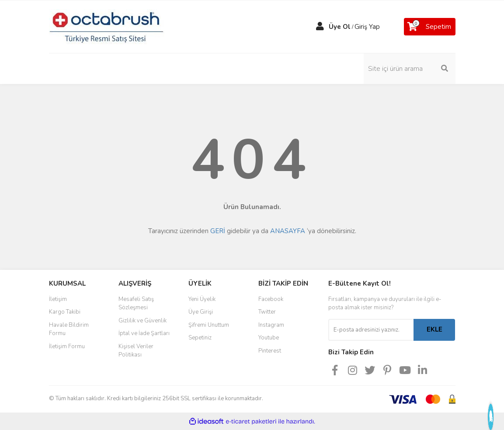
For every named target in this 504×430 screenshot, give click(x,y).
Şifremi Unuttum (209, 325)
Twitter (267, 312)
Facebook (271, 299)
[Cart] (430, 27)
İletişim (58, 299)
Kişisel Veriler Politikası (136, 351)
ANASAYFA (288, 231)
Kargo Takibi (65, 312)
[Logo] (107, 26)
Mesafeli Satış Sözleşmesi (136, 304)
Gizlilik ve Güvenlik (143, 321)
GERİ (218, 231)
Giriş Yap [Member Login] (367, 27)
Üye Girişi (201, 312)
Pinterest (270, 351)
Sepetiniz (200, 338)
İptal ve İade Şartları (144, 333)
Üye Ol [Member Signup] (340, 27)
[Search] (410, 69)
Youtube (269, 338)
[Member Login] (320, 27)
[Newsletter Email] (371, 330)
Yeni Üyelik (202, 299)
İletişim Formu (67, 346)
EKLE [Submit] (434, 329)
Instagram (271, 325)
